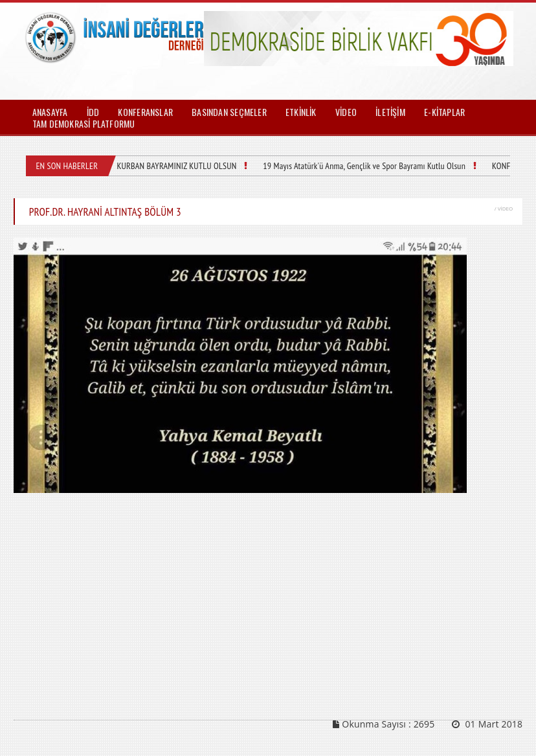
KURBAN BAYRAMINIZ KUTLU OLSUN (176, 166)
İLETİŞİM (390, 112)
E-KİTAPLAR (444, 112)
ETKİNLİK (301, 112)
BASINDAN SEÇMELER (229, 112)
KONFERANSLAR (145, 112)
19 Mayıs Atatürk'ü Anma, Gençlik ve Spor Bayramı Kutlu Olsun (364, 166)
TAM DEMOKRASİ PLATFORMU (84, 123)
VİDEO (346, 112)
